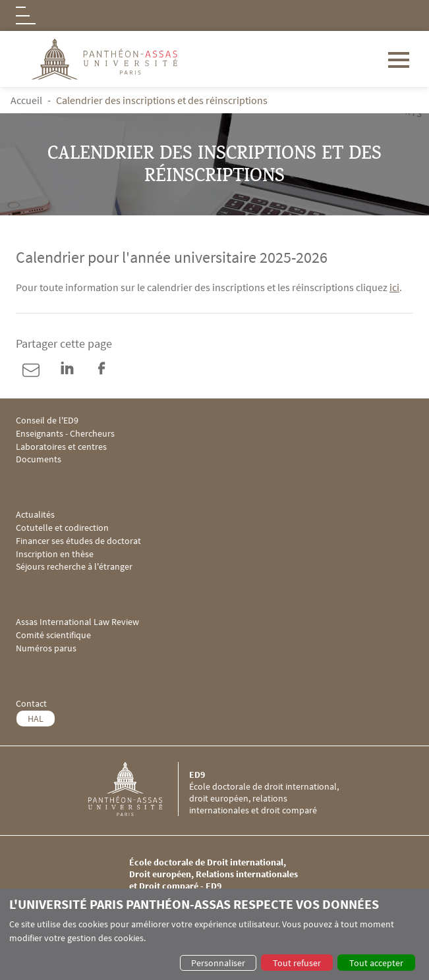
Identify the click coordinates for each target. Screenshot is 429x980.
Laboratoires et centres (61, 447)
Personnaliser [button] (218, 963)
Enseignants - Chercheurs (65, 434)
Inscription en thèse (55, 554)
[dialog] (214, 934)
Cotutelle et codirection (62, 528)
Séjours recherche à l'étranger (74, 567)
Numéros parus (46, 648)
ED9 (197, 775)
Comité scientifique (53, 635)
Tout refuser (297, 963)
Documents (39, 459)
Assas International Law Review (77, 622)
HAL (36, 719)
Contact (31, 704)
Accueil (26, 100)
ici (394, 287)
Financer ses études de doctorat (78, 541)
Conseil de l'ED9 (47, 421)
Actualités (35, 515)
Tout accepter (376, 963)
